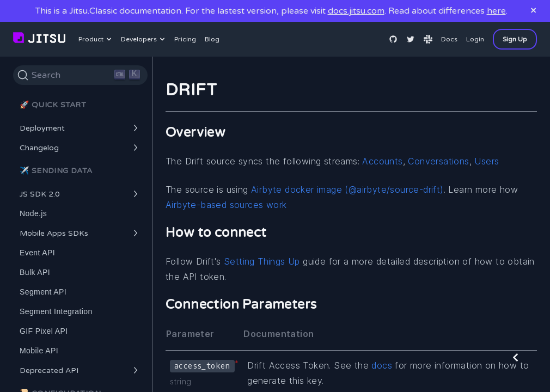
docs (382, 365)
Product (96, 39)
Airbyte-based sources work (226, 205)
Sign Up (515, 39)
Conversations (438, 161)
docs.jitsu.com (356, 11)
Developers (144, 39)
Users (487, 161)
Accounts (382, 161)
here (496, 11)
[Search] (80, 75)
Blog (212, 39)
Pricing (185, 39)
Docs (449, 39)
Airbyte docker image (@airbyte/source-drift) (347, 189)
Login (475, 39)
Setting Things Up (263, 261)
